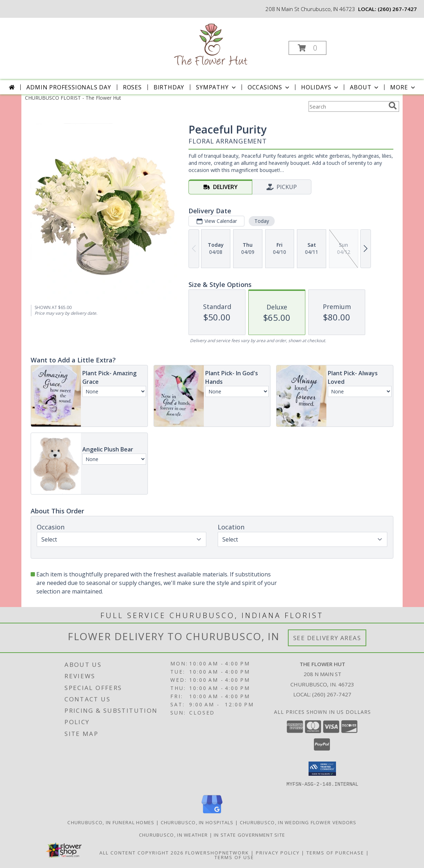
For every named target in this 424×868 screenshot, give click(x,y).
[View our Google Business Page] (212, 813)
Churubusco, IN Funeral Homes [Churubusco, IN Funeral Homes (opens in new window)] (111, 822)
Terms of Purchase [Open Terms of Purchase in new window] (335, 852)
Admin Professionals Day (69, 87)
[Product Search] (347, 106)
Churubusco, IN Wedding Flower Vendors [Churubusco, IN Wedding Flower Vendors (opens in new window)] (298, 822)
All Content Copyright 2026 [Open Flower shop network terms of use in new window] (141, 852)
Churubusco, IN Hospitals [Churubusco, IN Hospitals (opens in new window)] (197, 822)
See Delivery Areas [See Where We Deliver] (327, 638)
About (365, 87)
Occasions (269, 87)
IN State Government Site (249, 835)
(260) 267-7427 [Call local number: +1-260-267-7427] (397, 9)
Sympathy (216, 87)
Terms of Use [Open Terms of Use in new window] (234, 857)
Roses (132, 87)
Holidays (320, 87)
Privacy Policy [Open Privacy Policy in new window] (278, 852)
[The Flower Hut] (211, 46)
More (403, 87)
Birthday (169, 87)
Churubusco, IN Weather (174, 835)
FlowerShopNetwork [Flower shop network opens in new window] (217, 852)
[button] (307, 48)
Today (262, 221)
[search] (393, 106)
